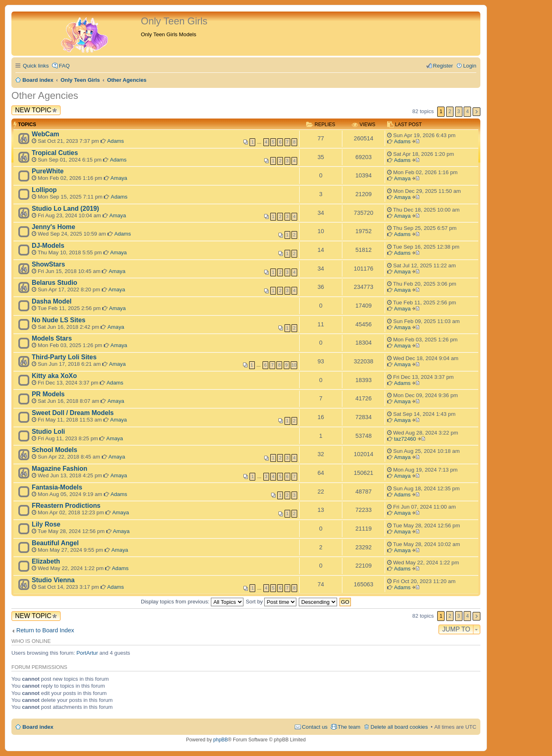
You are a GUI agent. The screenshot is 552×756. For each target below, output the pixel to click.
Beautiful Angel (55, 543)
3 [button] (459, 111)
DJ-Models (48, 246)
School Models (55, 450)
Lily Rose (46, 524)
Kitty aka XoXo (54, 376)
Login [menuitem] (470, 66)
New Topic (33, 110)
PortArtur (87, 653)
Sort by (271, 602)
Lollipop (44, 190)
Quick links (36, 66)
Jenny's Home (54, 227)
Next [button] (476, 112)
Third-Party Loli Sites (64, 357)
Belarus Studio (55, 283)
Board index (38, 727)
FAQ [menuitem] (64, 66)
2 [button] (450, 111)
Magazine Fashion (59, 469)
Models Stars (52, 338)
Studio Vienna (53, 580)
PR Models (48, 394)
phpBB (221, 740)
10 (294, 365)
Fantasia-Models (57, 487)
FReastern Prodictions (66, 506)
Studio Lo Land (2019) (65, 209)
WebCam (45, 134)
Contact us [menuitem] (315, 727)
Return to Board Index (45, 630)
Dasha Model (52, 301)
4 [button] (468, 111)
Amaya (119, 178)
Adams (115, 141)
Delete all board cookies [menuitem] (399, 727)
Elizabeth (46, 561)
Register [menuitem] (443, 66)
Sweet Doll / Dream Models (73, 413)
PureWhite (48, 171)
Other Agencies (45, 95)
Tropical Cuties (55, 153)
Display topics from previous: (192, 602)
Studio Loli (48, 432)
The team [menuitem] (349, 727)
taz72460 (405, 439)
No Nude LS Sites (59, 320)
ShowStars (48, 264)
